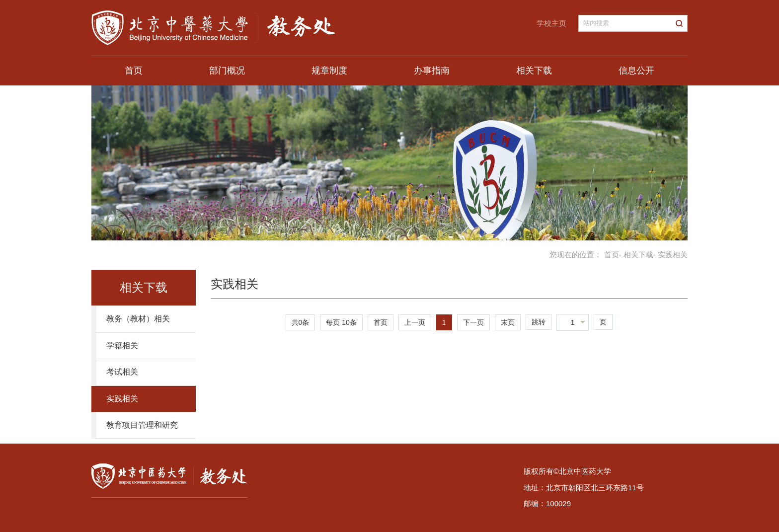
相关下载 (534, 71)
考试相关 (122, 372)
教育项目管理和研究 (142, 425)
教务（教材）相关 (138, 319)
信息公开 (636, 71)
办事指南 (432, 71)
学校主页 (551, 23)
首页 (134, 71)
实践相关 (122, 399)
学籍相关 (122, 345)
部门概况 (227, 71)
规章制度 (329, 71)
